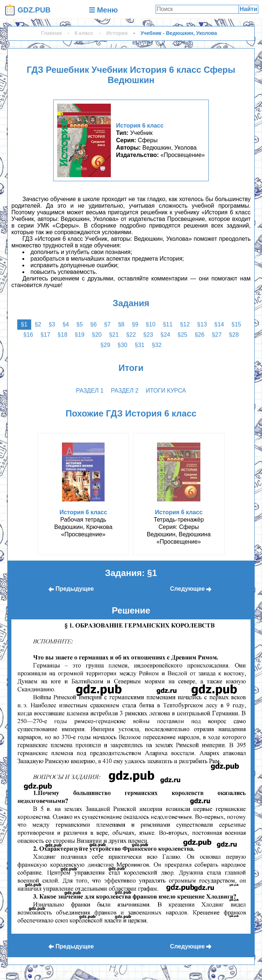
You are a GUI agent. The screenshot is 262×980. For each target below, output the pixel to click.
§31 (140, 345)
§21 (114, 335)
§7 (108, 324)
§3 (52, 324)
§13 (202, 324)
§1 (24, 324)
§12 (185, 324)
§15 (236, 324)
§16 (28, 335)
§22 (131, 335)
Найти (248, 9)
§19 (80, 335)
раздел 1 (90, 391)
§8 (121, 324)
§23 (148, 335)
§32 (157, 345)
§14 (219, 324)
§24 (165, 335)
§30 (122, 345)
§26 (199, 335)
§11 (168, 324)
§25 (183, 335)
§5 (80, 324)
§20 (97, 335)
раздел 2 (125, 391)
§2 (38, 324)
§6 (94, 324)
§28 (234, 335)
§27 (217, 335)
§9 (135, 324)
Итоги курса (166, 391)
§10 (151, 324)
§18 (63, 335)
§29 (105, 345)
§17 (45, 335)
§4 (66, 324)
